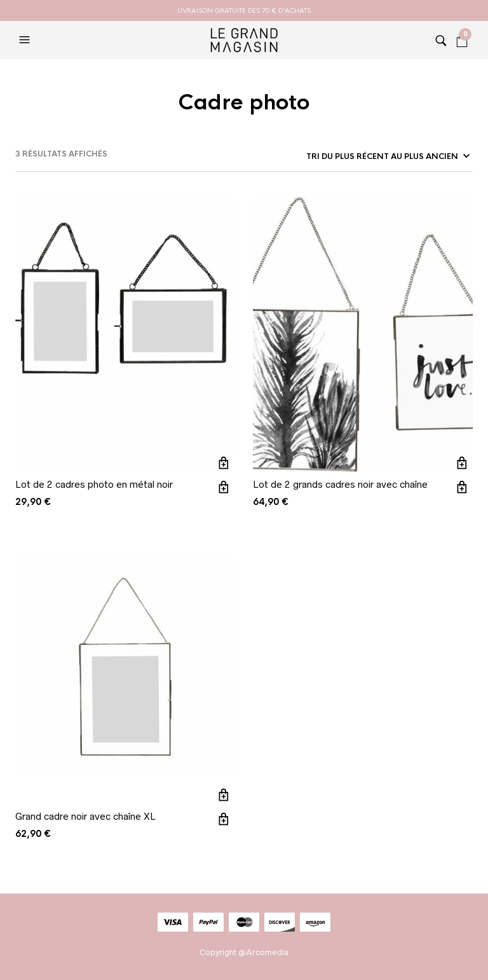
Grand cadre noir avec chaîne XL (85, 816)
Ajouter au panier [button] (224, 463)
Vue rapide (224, 487)
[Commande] (387, 156)
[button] (26, 40)
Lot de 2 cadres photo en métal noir (94, 484)
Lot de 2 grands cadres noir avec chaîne (340, 484)
